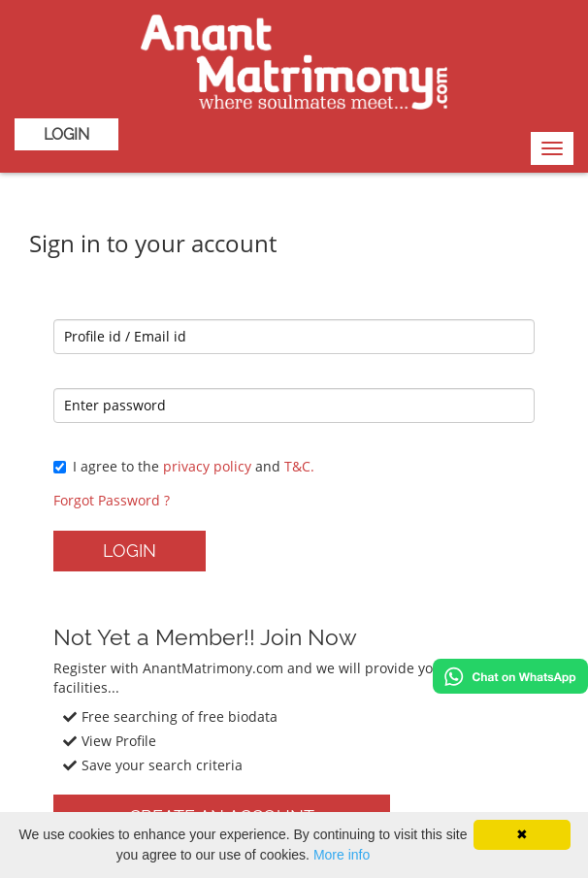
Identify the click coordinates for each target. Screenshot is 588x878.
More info (342, 855)
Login (66, 134)
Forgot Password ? (112, 500)
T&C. (299, 466)
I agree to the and (184, 466)
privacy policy (207, 466)
